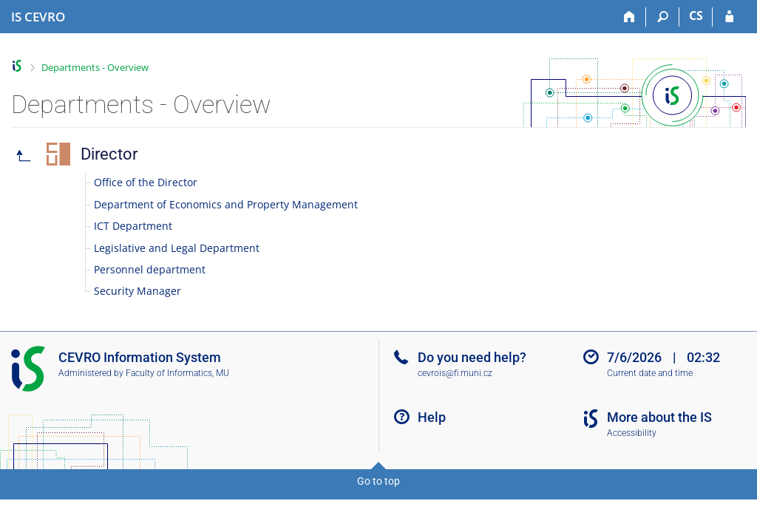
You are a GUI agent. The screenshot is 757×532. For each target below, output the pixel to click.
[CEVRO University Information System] (38, 17)
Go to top (378, 481)
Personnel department (150, 269)
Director (109, 154)
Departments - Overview (95, 67)
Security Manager (138, 291)
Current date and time (650, 373)
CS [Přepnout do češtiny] (696, 16)
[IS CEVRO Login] (729, 17)
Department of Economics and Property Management (226, 204)
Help (432, 417)
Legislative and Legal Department (177, 248)
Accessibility (632, 433)
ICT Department (133, 226)
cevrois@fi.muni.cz (455, 373)
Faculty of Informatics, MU (177, 373)
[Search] (663, 17)
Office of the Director (146, 182)
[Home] (629, 17)
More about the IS (659, 417)
